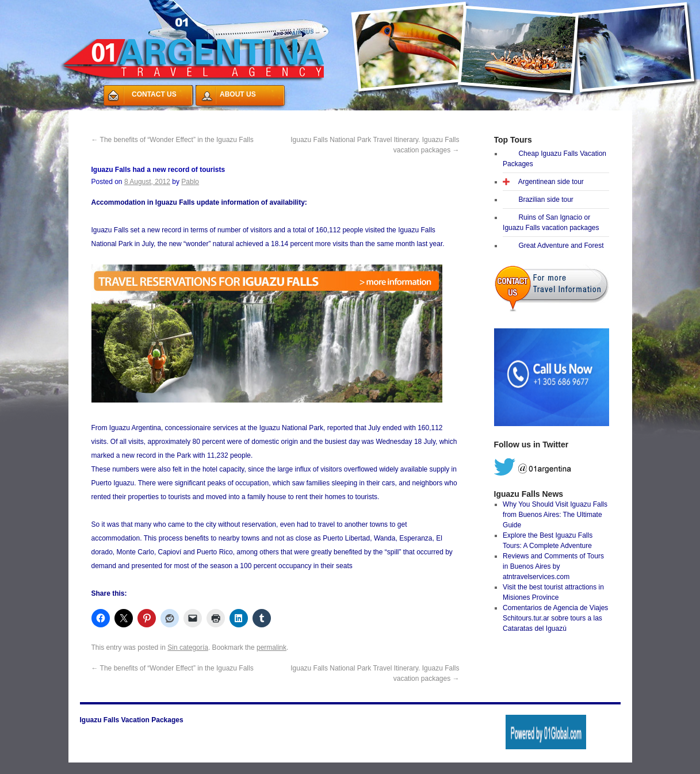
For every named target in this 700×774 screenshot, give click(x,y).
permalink (271, 647)
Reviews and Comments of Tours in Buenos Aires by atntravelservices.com (553, 566)
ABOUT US (238, 94)
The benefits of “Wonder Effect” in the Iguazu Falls (173, 140)
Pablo (190, 182)
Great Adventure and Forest (561, 246)
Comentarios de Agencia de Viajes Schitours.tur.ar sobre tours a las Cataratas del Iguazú (555, 618)
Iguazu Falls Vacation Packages (132, 720)
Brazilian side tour (546, 200)
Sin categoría (188, 647)
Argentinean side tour (551, 182)
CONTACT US (154, 94)
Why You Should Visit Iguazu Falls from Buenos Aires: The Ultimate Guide (555, 515)
